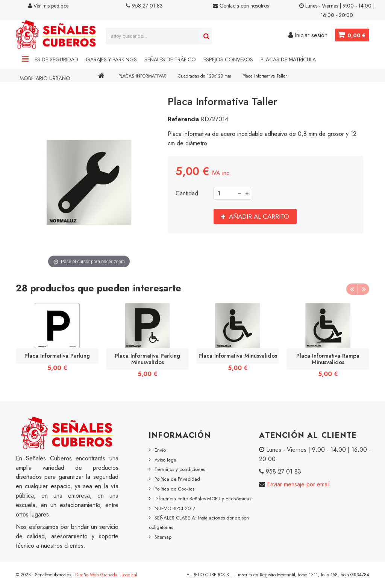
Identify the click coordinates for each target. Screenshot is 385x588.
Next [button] (364, 289)
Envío (160, 450)
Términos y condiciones (180, 469)
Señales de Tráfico (170, 59)
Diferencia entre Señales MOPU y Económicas (203, 499)
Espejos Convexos (228, 59)
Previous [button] (352, 289)
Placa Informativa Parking (57, 356)
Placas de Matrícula (288, 59)
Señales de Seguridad (49, 59)
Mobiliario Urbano (45, 78)
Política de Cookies (174, 489)
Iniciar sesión (308, 35)
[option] (57, 340)
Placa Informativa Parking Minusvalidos (147, 359)
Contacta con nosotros (241, 6)
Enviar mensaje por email (297, 484)
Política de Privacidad (177, 479)
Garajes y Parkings (111, 59)
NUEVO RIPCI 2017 (175, 508)
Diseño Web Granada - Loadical (106, 575)
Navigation (25, 59)
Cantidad (187, 193)
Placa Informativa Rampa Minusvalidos (328, 359)
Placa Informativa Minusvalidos (238, 356)
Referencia (183, 119)
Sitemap (163, 537)
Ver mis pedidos (48, 6)
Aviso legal (166, 460)
